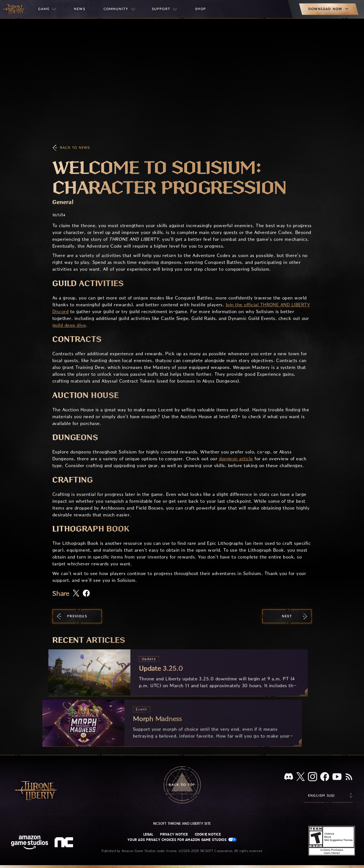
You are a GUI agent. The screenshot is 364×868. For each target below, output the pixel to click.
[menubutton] (47, 9)
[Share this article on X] (76, 594)
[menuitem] (47, 9)
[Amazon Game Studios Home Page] (30, 843)
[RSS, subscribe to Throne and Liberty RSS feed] (349, 777)
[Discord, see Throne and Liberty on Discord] (289, 777)
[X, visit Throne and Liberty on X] (301, 777)
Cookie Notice (208, 834)
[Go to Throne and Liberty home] (14, 9)
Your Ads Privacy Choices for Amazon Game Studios (182, 840)
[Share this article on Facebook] (86, 594)
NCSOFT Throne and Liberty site (182, 824)
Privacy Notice (174, 834)
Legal (148, 834)
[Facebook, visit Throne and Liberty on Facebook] (325, 777)
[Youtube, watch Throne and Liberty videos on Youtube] (337, 777)
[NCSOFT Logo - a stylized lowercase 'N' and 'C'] (65, 843)
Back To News (75, 148)
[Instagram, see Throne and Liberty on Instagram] (313, 777)
